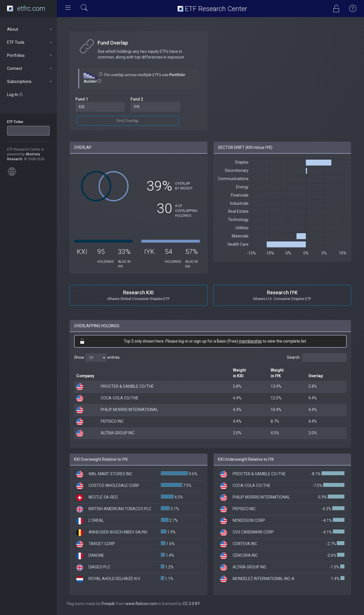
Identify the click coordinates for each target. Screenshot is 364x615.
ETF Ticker (15, 122)
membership (250, 341)
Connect (30, 68)
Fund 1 (82, 99)
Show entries (97, 358)
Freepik (108, 604)
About (30, 29)
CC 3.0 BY (191, 604)
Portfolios (30, 55)
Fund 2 (137, 99)
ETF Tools (30, 42)
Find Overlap (128, 121)
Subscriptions (30, 82)
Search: (317, 358)
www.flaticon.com (141, 604)
